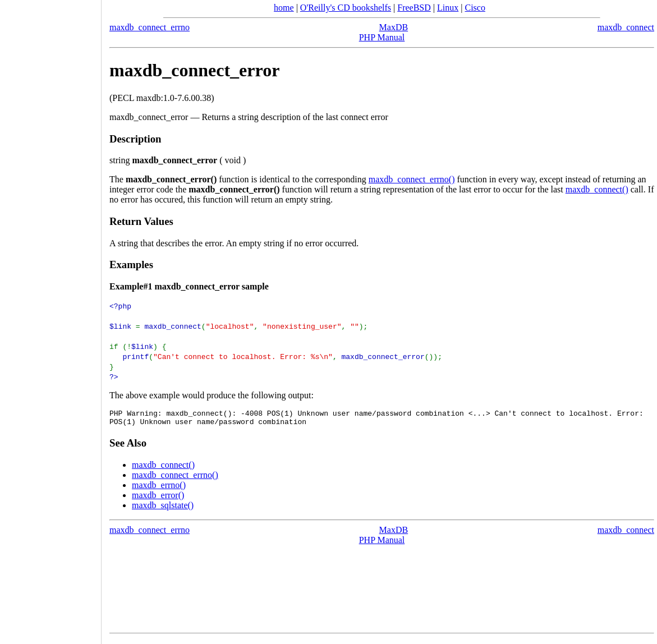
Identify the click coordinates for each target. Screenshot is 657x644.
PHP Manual (382, 37)
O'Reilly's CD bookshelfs (346, 8)
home (284, 8)
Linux (448, 8)
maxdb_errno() (159, 488)
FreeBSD (414, 8)
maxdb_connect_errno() (412, 179)
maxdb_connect (626, 27)
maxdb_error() (158, 498)
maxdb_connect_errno (150, 27)
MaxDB (394, 27)
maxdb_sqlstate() (163, 509)
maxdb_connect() (597, 189)
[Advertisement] (50, 318)
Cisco (475, 8)
